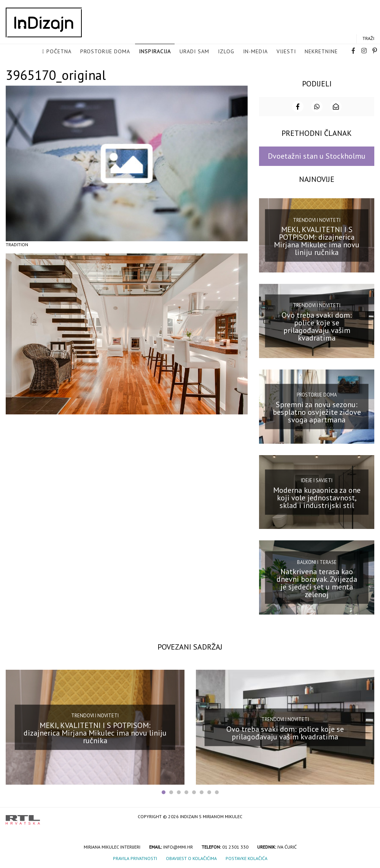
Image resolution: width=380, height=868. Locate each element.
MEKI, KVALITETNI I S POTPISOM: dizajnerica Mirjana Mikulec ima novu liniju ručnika (317, 240)
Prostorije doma (105, 52)
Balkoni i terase (317, 561)
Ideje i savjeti (317, 480)
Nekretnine (321, 52)
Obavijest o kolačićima (191, 858)
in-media (255, 52)
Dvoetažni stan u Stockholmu (317, 156)
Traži (368, 39)
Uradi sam (194, 52)
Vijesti (286, 52)
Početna (59, 52)
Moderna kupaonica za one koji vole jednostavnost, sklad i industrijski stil (317, 497)
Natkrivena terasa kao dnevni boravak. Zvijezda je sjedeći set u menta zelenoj (317, 583)
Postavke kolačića (246, 858)
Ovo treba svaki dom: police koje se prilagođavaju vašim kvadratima (317, 326)
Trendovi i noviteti (317, 219)
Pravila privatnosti (135, 858)
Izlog (226, 52)
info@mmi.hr (178, 846)
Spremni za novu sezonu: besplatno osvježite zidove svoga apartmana (317, 411)
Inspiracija (155, 52)
